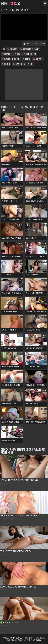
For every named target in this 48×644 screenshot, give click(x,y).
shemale (38, 59)
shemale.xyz (10, 3)
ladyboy (7, 54)
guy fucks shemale (29, 49)
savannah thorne (11, 59)
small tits (19, 64)
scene (26, 59)
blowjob (12, 49)
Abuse (39, 640)
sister (6, 64)
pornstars (30, 54)
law (18, 54)
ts (30, 64)
